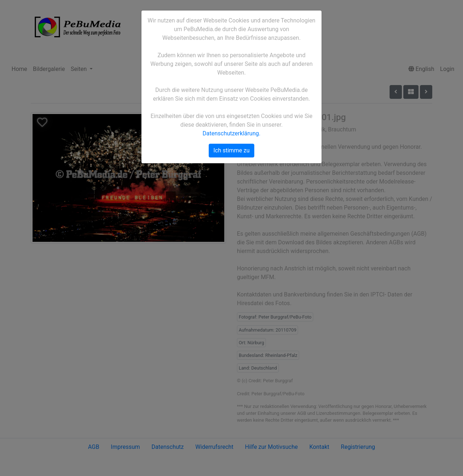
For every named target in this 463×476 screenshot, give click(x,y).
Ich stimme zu (231, 150)
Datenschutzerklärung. (231, 133)
